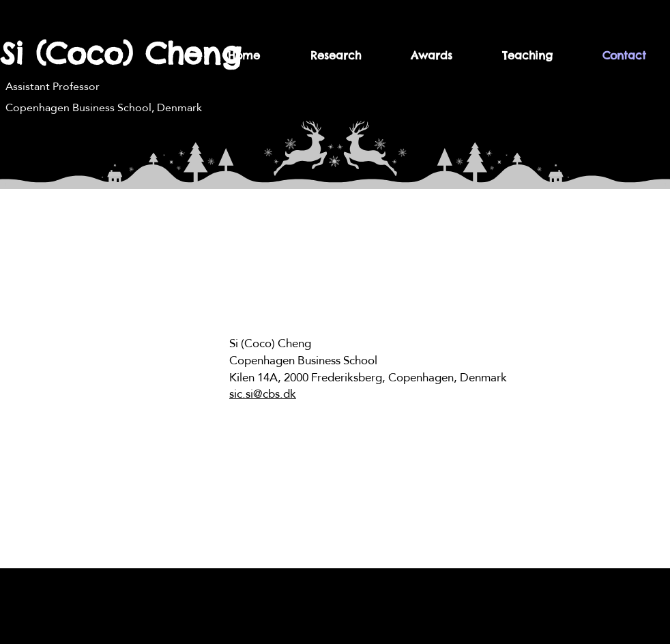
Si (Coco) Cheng (120, 54)
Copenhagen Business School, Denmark (104, 107)
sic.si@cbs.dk (263, 394)
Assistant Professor (53, 86)
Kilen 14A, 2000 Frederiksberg (306, 378)
